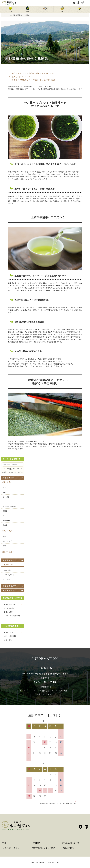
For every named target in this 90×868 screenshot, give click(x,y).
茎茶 (4, 516)
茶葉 (4, 536)
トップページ (7, 15)
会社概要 (36, 843)
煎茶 (4, 488)
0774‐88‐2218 (45, 682)
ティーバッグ (7, 541)
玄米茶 (5, 511)
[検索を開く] (74, 3)
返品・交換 (8, 640)
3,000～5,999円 (8, 575)
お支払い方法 (9, 632)
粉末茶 (5, 525)
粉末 (4, 546)
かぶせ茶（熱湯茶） (10, 506)
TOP (4, 843)
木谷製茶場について (11, 604)
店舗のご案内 (9, 612)
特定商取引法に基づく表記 (44, 848)
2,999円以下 (7, 570)
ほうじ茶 (6, 497)
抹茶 (4, 502)
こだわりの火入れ (10, 608)
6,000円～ (6, 579)
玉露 (4, 492)
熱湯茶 (4, 472)
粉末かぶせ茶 (12, 472)
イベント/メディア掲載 (12, 616)
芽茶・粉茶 (7, 520)
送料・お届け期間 (10, 636)
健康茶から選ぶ (8, 552)
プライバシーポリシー (12, 848)
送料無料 (21, 472)
